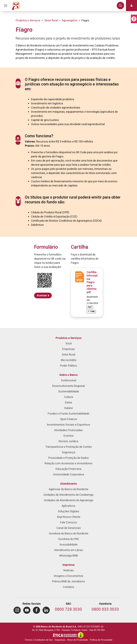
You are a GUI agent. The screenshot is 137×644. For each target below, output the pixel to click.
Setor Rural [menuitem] (68, 355)
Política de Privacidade (101, 640)
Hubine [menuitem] (68, 408)
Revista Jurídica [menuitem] (68, 441)
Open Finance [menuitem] (68, 419)
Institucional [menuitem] (69, 380)
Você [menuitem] (69, 344)
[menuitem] (17, 610)
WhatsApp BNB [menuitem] (68, 556)
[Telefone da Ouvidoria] (105, 610)
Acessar (42, 295)
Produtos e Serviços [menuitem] (69, 338)
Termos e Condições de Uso (39, 640)
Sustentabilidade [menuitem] (69, 392)
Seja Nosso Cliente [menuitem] (69, 517)
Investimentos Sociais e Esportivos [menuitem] (68, 425)
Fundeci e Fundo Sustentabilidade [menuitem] (69, 414)
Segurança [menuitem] (69, 452)
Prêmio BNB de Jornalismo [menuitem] (68, 582)
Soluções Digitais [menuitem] (68, 511)
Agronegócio (70, 21)
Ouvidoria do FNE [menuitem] (68, 539)
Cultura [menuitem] (68, 397)
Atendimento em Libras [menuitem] (69, 550)
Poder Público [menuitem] (68, 366)
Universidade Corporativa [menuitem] (69, 475)
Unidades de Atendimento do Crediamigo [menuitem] (68, 495)
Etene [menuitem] (68, 403)
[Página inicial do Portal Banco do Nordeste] (16, 6)
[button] (134, 19)
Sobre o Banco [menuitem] (68, 375)
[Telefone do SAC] (68, 610)
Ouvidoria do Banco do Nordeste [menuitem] (69, 534)
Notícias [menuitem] (69, 570)
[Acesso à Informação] (81, 635)
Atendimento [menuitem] (69, 484)
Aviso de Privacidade (78, 640)
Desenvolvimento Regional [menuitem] (68, 386)
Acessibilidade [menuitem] (69, 545)
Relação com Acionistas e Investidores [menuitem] (68, 463)
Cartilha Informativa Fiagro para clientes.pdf (92, 282)
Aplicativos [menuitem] (68, 506)
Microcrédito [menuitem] (69, 360)
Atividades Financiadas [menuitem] (68, 430)
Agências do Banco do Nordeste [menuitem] (69, 489)
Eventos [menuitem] (69, 436)
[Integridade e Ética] (65, 635)
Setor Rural (51, 21)
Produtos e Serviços (28, 21)
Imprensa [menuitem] (68, 565)
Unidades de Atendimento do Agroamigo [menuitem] (69, 500)
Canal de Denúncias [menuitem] (69, 528)
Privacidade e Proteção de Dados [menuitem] (68, 458)
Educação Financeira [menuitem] (68, 469)
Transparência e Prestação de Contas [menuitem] (69, 447)
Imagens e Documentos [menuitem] (68, 576)
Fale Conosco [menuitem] (68, 523)
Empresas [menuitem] (68, 349)
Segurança (60, 640)
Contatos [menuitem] (68, 587)
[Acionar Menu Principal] (6, 6)
